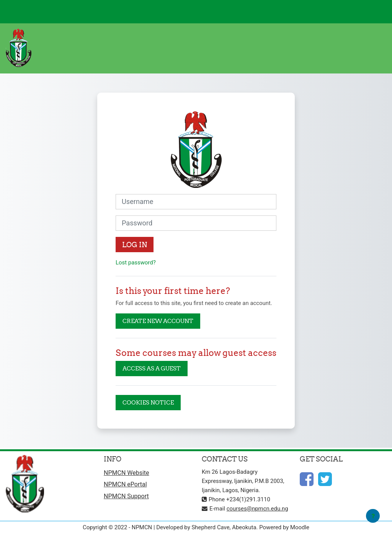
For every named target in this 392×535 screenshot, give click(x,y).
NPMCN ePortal (125, 484)
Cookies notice (148, 402)
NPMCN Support (126, 496)
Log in (135, 245)
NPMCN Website (127, 473)
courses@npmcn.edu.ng (257, 509)
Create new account (158, 321)
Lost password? (136, 263)
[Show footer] (373, 516)
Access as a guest (152, 368)
